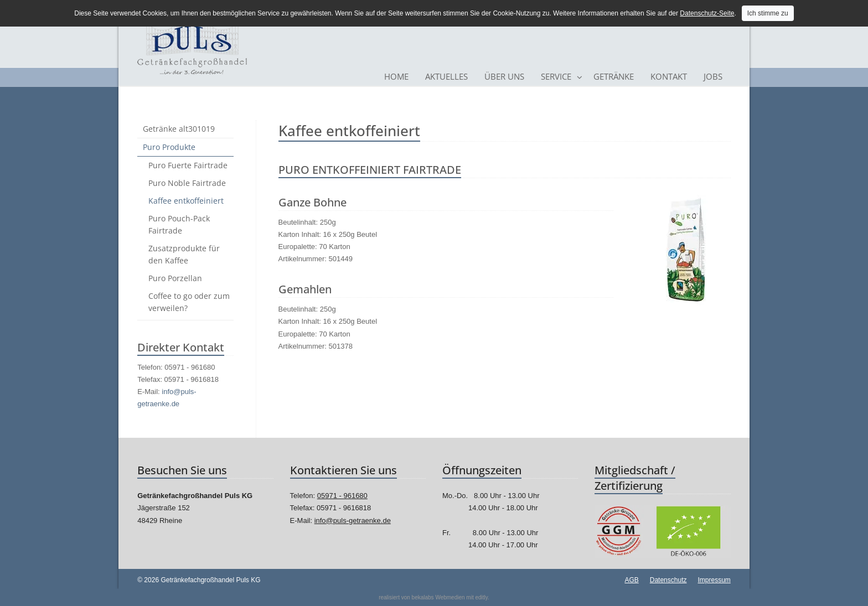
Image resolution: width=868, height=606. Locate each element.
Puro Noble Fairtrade (187, 183)
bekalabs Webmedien (438, 597)
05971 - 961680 (342, 496)
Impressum (714, 580)
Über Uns (504, 76)
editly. (482, 597)
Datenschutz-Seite (707, 13)
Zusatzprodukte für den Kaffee (184, 254)
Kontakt (669, 76)
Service (556, 76)
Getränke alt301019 (179, 129)
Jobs (713, 76)
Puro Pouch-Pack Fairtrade (179, 224)
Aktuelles (446, 76)
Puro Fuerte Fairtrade (188, 165)
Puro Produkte (169, 147)
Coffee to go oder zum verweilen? (189, 302)
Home (396, 76)
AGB (631, 580)
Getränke (614, 76)
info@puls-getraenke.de (353, 520)
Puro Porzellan (175, 278)
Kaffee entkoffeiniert (186, 201)
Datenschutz (668, 580)
